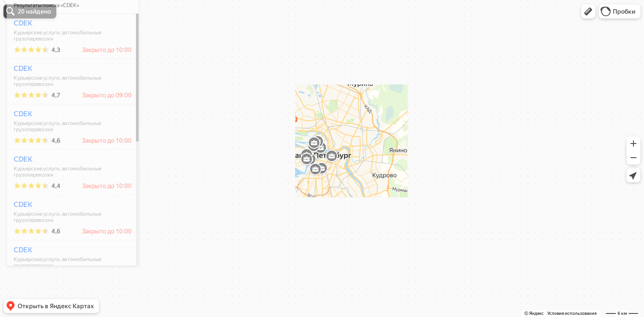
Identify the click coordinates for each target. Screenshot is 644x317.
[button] (588, 11)
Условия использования (572, 313)
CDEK (18, 49)
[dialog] (68, 157)
